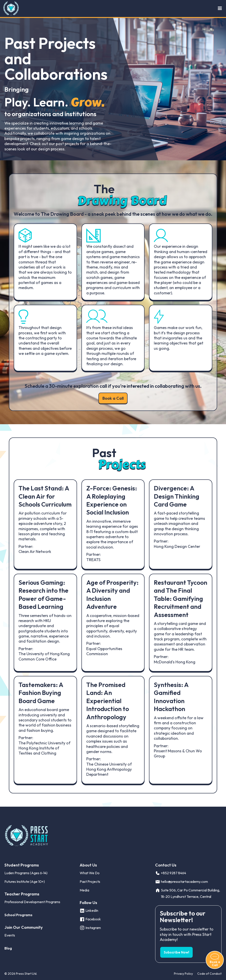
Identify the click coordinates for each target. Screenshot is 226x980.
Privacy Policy (183, 974)
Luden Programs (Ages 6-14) (26, 873)
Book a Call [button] (113, 398)
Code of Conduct (209, 974)
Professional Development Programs (32, 902)
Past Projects (90, 882)
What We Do (90, 873)
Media (84, 890)
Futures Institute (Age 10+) (25, 882)
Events (10, 935)
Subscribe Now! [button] (176, 952)
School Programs (18, 915)
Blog (8, 948)
